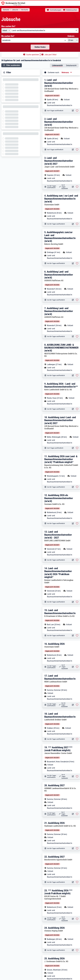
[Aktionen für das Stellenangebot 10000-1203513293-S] (73, 602)
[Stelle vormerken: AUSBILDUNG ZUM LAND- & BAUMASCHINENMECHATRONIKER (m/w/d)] (77, 375)
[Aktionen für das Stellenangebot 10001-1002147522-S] (73, 336)
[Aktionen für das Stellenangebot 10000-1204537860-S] (73, 919)
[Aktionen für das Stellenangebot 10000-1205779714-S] (73, 187)
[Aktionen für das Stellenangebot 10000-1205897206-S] (73, 848)
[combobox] (45, 30)
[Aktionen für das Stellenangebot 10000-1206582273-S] (73, 150)
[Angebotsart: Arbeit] (6, 30)
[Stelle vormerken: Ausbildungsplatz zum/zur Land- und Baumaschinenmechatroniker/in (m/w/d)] (77, 263)
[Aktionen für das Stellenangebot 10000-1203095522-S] (73, 409)
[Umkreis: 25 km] (73, 40)
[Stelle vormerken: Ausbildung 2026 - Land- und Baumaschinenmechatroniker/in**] (77, 409)
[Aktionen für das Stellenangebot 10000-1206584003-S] (73, 111)
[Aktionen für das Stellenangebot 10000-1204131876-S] (73, 487)
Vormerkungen (55, 10)
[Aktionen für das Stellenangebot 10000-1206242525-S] (73, 776)
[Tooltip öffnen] (45, 72)
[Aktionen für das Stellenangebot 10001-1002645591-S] (73, 524)
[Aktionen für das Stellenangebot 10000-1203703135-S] (73, 224)
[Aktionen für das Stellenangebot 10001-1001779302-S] (73, 375)
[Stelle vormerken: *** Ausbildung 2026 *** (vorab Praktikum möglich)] (77, 919)
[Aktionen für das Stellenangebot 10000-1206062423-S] (73, 882)
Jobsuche (15, 10)
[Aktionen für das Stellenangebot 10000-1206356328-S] (73, 814)
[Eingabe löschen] (76, 30)
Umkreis (71, 36)
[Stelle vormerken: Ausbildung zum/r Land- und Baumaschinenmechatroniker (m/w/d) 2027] (77, 448)
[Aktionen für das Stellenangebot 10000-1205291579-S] (73, 667)
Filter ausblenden (13, 65)
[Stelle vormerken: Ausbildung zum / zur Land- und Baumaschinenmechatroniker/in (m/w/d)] (77, 224)
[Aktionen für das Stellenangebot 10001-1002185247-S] (73, 300)
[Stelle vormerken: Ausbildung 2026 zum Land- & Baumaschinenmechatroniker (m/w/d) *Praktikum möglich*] (77, 487)
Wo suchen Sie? (8, 36)
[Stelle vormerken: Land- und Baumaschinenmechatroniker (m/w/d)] (77, 111)
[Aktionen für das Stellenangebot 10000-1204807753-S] (73, 263)
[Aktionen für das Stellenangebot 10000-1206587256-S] (73, 448)
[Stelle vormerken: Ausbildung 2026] (77, 667)
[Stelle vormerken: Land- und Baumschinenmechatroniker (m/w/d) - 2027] (77, 560)
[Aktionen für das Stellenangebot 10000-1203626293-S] (73, 950)
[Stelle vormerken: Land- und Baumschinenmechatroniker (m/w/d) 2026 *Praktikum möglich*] (77, 602)
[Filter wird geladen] (4, 84)
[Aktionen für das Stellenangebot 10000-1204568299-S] (73, 705)
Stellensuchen (72, 10)
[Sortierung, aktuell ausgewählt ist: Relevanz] (67, 72)
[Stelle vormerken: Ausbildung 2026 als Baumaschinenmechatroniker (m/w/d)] (77, 523)
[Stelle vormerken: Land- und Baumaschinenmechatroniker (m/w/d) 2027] (77, 187)
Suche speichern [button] (33, 55)
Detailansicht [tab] (71, 65)
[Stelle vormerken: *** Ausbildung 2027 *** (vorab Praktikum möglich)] (77, 776)
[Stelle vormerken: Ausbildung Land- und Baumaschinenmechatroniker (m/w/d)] (77, 300)
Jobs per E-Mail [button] (50, 55)
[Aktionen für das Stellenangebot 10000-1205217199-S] (73, 560)
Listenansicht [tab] (57, 65)
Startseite (6, 10)
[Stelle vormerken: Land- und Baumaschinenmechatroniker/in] (77, 635)
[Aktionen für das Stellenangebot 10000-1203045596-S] (73, 636)
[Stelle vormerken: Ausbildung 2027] (77, 814)
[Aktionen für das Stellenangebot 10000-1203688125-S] (73, 739)
